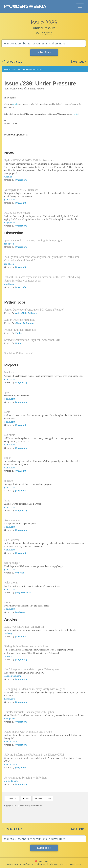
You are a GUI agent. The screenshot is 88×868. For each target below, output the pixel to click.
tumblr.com (10, 699)
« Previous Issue (12, 62)
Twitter (39, 864)
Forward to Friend (45, 799)
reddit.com (9, 244)
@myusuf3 (20, 203)
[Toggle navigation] (80, 6)
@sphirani (20, 612)
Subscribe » (44, 52)
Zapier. (19, 333)
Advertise (64, 864)
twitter (76, 114)
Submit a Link (75, 864)
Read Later (13, 799)
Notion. (19, 343)
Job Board (54, 864)
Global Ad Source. (24, 323)
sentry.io (8, 656)
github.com (10, 200)
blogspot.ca (10, 223)
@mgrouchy (21, 180)
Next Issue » (79, 62)
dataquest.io (10, 719)
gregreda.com (11, 781)
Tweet (28, 799)
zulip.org (8, 633)
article (15, 104)
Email (46, 864)
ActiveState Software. (26, 313)
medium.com (10, 741)
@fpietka (19, 573)
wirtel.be (8, 177)
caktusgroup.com (13, 676)
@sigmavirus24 (23, 592)
